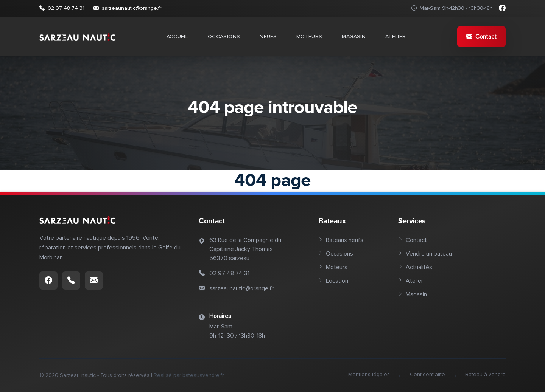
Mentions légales (369, 374)
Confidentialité (427, 374)
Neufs (268, 36)
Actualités (415, 267)
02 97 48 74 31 (62, 8)
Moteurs (309, 36)
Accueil (177, 36)
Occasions (224, 36)
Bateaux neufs (341, 240)
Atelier (396, 36)
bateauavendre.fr (203, 375)
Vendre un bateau (425, 254)
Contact (481, 37)
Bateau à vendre (485, 374)
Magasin (353, 36)
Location (333, 281)
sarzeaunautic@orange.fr (127, 8)
